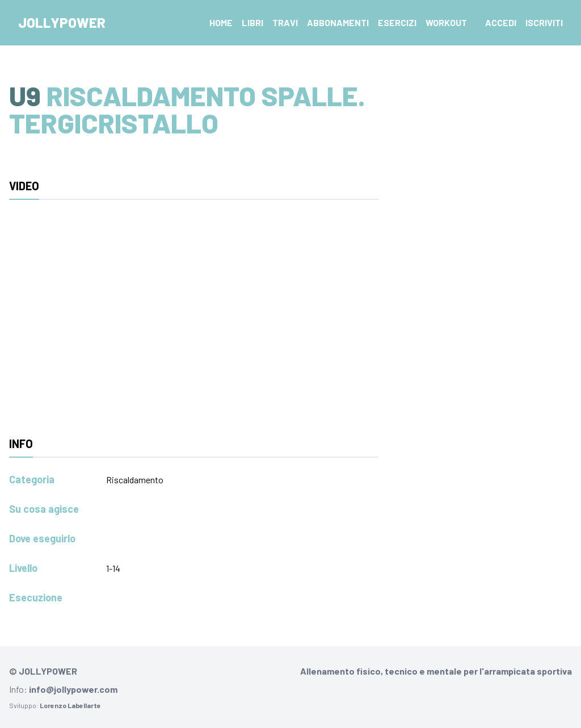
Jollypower (62, 22)
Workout (446, 22)
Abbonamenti (338, 22)
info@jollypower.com (73, 689)
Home (221, 22)
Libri (252, 22)
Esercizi (397, 22)
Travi (285, 22)
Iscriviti (544, 22)
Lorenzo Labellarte (70, 705)
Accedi (501, 22)
